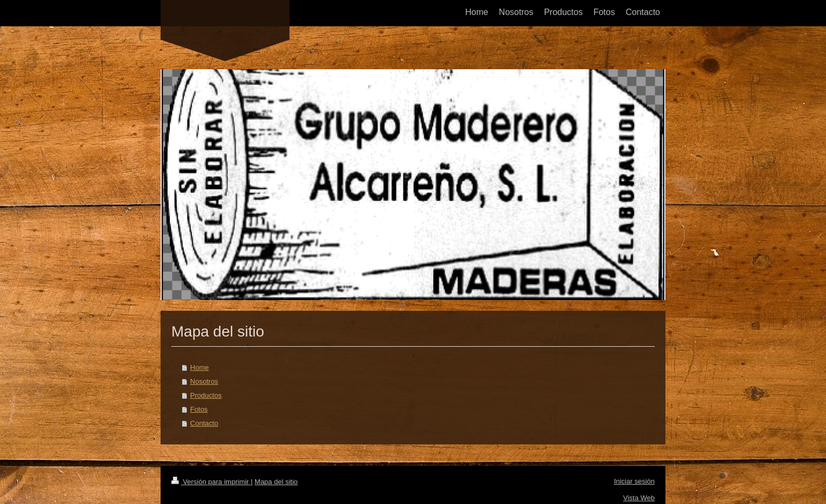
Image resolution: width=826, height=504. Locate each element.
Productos (206, 395)
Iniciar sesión (634, 481)
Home (200, 367)
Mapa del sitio (276, 482)
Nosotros (204, 381)
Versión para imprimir (211, 482)
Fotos (199, 409)
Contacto (204, 423)
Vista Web (639, 498)
